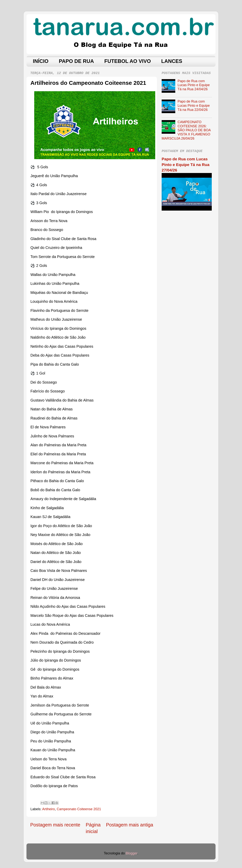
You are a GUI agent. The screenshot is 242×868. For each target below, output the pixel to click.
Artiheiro (48, 809)
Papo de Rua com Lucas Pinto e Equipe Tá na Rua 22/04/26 (194, 105)
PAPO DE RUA (76, 61)
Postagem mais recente (55, 825)
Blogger (131, 853)
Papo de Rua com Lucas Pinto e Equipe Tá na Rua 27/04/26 (186, 164)
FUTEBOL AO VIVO (128, 61)
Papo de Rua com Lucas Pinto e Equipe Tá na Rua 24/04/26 (194, 85)
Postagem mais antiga (130, 825)
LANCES (172, 61)
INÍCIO (41, 61)
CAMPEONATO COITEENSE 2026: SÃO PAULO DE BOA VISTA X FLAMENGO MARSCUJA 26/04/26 (186, 130)
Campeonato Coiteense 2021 (79, 809)
